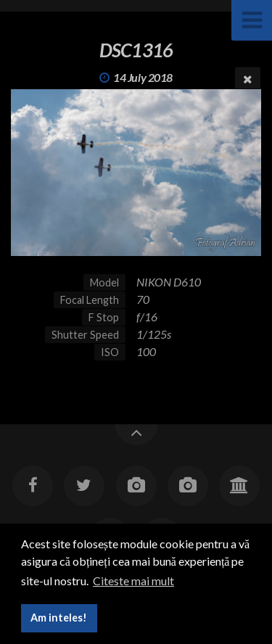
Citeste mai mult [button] (133, 581)
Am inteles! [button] (59, 618)
